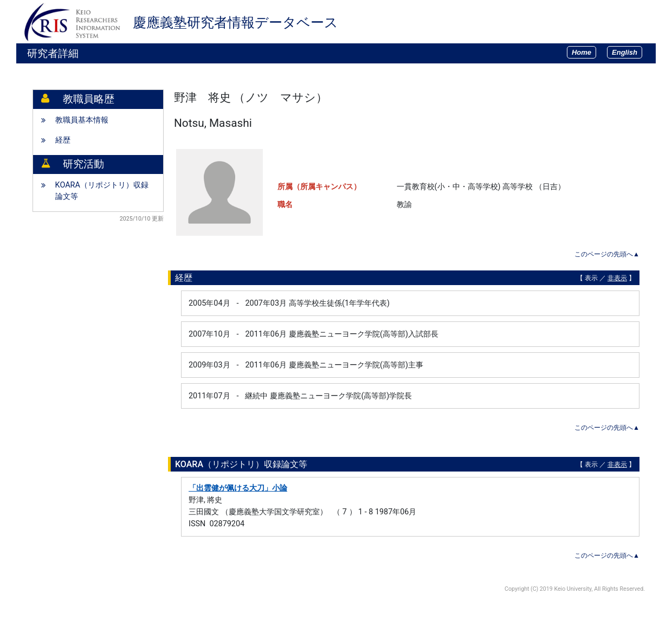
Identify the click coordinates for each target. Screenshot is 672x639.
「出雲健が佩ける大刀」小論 (238, 488)
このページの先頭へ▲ (607, 254)
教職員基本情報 (82, 120)
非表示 (617, 278)
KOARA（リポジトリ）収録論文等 (102, 191)
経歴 (63, 140)
